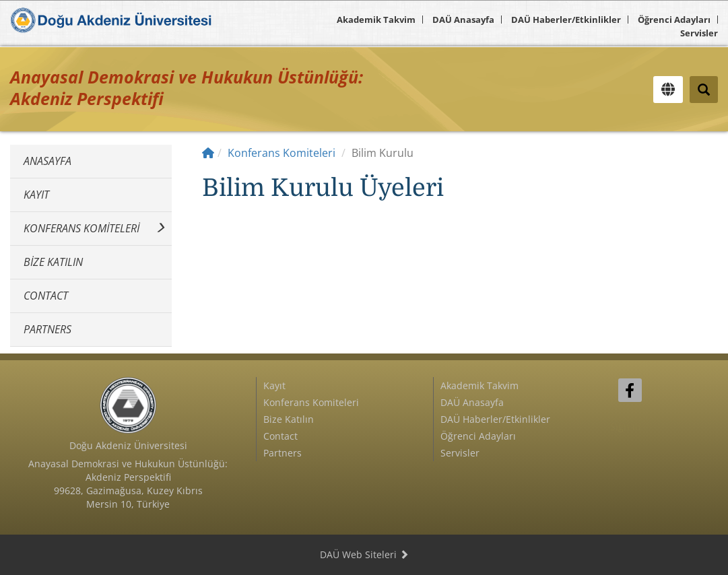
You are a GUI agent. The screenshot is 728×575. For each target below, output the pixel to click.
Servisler (699, 33)
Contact (46, 296)
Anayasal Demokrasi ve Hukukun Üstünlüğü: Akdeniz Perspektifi (187, 88)
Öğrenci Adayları (674, 20)
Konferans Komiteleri (81, 228)
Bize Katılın (53, 262)
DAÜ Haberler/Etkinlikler (566, 20)
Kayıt (36, 195)
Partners (47, 329)
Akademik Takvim (376, 20)
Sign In (626, 427)
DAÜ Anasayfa (463, 20)
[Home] (208, 153)
